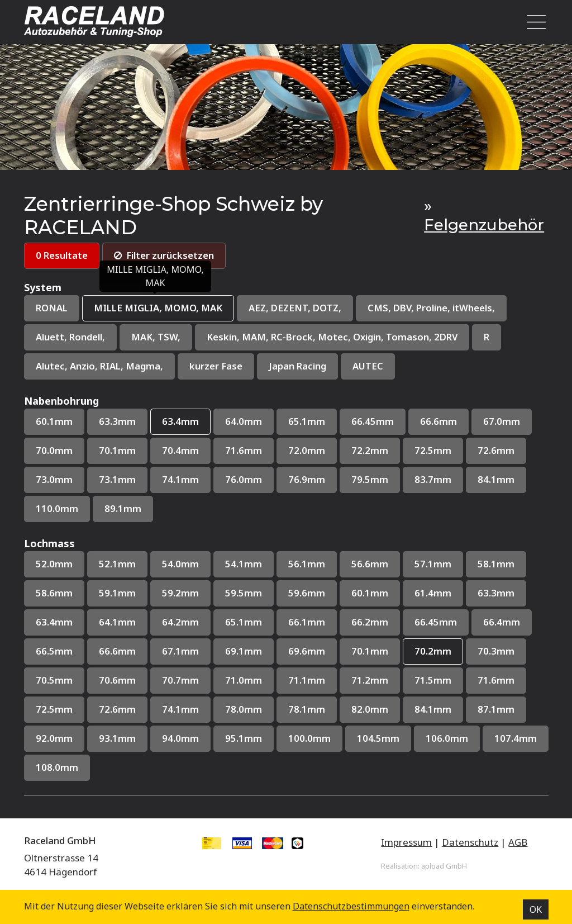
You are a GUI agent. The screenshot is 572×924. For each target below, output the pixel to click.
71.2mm (370, 682)
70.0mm (54, 451)
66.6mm (438, 422)
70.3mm (496, 653)
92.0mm (54, 740)
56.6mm (370, 565)
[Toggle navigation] (533, 22)
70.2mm (433, 653)
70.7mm (180, 682)
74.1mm (180, 480)
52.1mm (117, 565)
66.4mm (502, 624)
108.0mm (57, 769)
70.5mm (54, 682)
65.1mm (307, 422)
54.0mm (180, 565)
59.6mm (307, 594)
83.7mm (433, 480)
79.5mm (370, 480)
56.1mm (307, 565)
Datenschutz (470, 844)
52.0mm (54, 565)
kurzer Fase (218, 367)
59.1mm (117, 594)
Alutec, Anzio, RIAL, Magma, (100, 367)
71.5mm (433, 682)
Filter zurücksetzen (166, 256)
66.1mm (307, 624)
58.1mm (496, 565)
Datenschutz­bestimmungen (351, 906)
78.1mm (307, 711)
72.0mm (307, 451)
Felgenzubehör (484, 225)
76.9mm (307, 480)
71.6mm (244, 451)
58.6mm (54, 594)
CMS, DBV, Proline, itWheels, (434, 308)
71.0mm (244, 682)
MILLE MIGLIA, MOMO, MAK (158, 308)
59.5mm (244, 594)
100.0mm (309, 740)
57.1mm (433, 565)
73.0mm (54, 480)
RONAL (52, 308)
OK (536, 909)
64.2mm (180, 624)
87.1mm (496, 711)
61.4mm (433, 594)
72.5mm (433, 451)
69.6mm (307, 653)
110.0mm (57, 510)
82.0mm (370, 711)
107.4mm (516, 740)
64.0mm (244, 422)
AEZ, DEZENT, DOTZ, (295, 308)
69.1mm (244, 653)
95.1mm (244, 740)
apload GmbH (444, 868)
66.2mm (370, 624)
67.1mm (180, 653)
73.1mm (117, 480)
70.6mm (117, 682)
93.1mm (117, 740)
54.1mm (244, 565)
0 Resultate (62, 256)
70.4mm (180, 451)
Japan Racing (301, 367)
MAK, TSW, (158, 338)
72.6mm (496, 451)
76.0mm (244, 480)
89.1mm (123, 510)
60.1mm (54, 422)
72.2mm (370, 451)
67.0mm (502, 422)
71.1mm (307, 682)
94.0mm (180, 740)
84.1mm (496, 480)
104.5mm (378, 740)
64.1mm (117, 624)
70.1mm (117, 451)
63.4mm (180, 422)
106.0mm (447, 740)
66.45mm (373, 422)
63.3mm (117, 422)
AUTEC (371, 367)
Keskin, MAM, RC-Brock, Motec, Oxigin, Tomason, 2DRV (335, 338)
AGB (518, 844)
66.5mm (54, 653)
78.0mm (244, 711)
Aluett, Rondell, (71, 338)
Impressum (406, 844)
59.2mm (180, 594)
